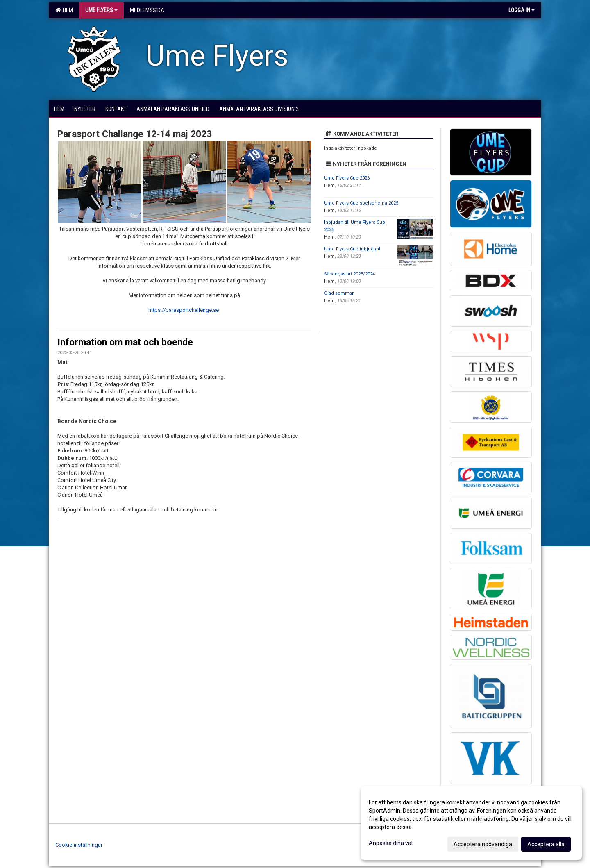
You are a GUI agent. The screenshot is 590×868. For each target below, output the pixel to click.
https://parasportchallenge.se (184, 310)
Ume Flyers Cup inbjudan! (352, 249)
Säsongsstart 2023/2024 (349, 274)
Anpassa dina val (391, 843)
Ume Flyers (101, 10)
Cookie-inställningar (79, 845)
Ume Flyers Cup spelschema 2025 (361, 203)
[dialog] (471, 823)
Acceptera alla (546, 844)
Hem (64, 10)
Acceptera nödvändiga (483, 844)
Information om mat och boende (125, 342)
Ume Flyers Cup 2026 (347, 178)
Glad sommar (339, 293)
